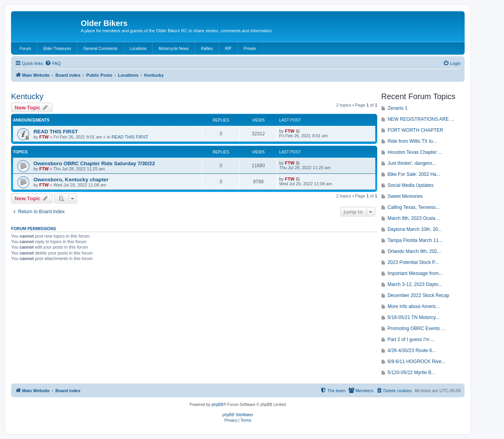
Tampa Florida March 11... (415, 240)
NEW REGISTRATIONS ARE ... (421, 119)
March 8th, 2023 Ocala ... (414, 218)
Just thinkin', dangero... (412, 163)
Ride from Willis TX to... (412, 141)
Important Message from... (415, 273)
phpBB (217, 405)
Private (250, 49)
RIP (228, 49)
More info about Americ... (414, 306)
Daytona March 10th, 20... (415, 229)
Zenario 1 (397, 108)
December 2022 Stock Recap (418, 295)
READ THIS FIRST (56, 132)
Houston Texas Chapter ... (415, 152)
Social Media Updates (410, 185)
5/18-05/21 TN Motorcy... (413, 317)
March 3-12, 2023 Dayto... (415, 284)
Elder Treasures (57, 49)
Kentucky (27, 96)
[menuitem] (53, 63)
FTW (44, 137)
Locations (138, 49)
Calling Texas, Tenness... (413, 207)
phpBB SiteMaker (238, 415)
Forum (25, 49)
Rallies (207, 49)
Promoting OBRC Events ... (416, 328)
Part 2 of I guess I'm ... (411, 339)
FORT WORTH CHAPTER (415, 130)
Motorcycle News (174, 49)
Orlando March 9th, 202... (414, 251)
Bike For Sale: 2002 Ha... (414, 174)
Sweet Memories (405, 196)
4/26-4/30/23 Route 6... (412, 350)
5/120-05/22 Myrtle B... (411, 373)
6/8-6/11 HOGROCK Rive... (416, 362)
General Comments (101, 49)
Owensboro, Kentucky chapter (71, 180)
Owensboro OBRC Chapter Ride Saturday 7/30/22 (94, 163)
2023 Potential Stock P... (413, 262)
